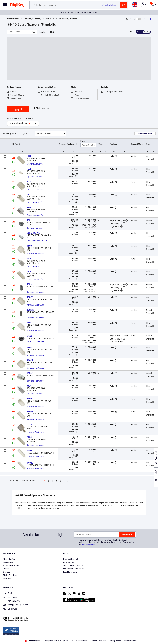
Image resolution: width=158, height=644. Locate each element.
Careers (6, 569)
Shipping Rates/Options (73, 566)
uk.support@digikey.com (16, 605)
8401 (29, 386)
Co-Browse (10, 609)
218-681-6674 (11, 601)
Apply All (18, 109)
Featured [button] (44, 133)
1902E (30, 463)
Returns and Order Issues (74, 569)
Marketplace (8, 562)
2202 (29, 182)
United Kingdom (32, 641)
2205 (29, 437)
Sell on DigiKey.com (11, 566)
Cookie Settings (130, 641)
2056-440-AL (33, 233)
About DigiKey (9, 559)
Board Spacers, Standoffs (67, 19)
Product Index (13, 19)
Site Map (7, 572)
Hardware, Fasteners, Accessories (37, 19)
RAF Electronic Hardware (37, 241)
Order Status (68, 562)
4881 (29, 220)
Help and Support (71, 559)
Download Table (145, 133)
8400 (29, 259)
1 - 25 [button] (14, 133)
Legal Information (71, 572)
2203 (29, 194)
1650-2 (30, 373)
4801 (29, 323)
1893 (29, 156)
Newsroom (8, 579)
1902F (30, 412)
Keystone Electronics (35, 164)
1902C (30, 399)
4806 (29, 451)
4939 (29, 336)
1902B (30, 297)
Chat (7, 593)
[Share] (147, 19)
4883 (29, 284)
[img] (17, 6)
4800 (29, 246)
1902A (30, 360)
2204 (29, 271)
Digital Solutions (10, 575)
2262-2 (30, 310)
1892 (29, 169)
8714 (29, 207)
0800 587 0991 (12, 598)
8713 (29, 424)
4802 (29, 347)
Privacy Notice (88, 544)
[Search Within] (20, 32)
